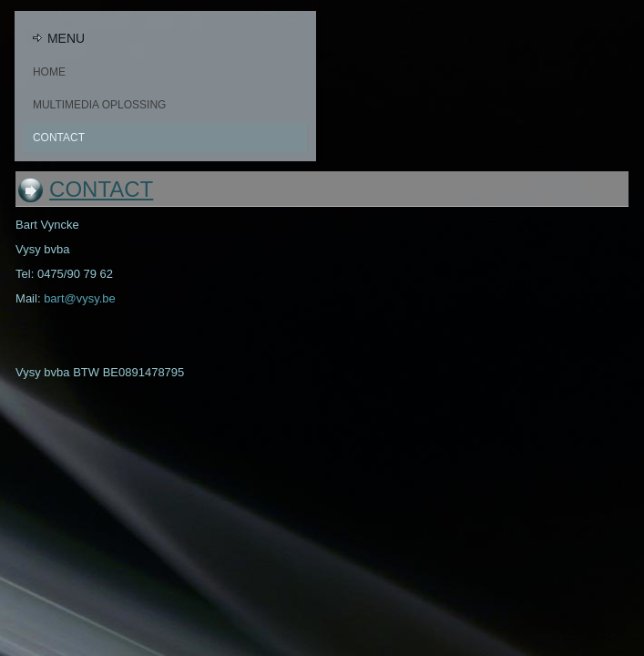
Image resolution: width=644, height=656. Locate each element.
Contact (59, 138)
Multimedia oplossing (99, 105)
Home (49, 72)
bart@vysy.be (80, 298)
